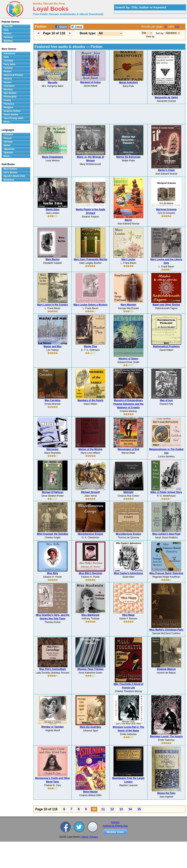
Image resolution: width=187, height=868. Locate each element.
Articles (115, 822)
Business (9, 180)
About (85, 837)
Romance (9, 104)
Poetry (7, 100)
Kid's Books (10, 173)
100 (177, 27)
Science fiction (12, 111)
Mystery (8, 41)
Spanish (8, 153)
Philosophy (10, 97)
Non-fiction (10, 93)
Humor (7, 82)
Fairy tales (9, 64)
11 (103, 809)
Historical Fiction (13, 75)
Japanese (9, 149)
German (8, 142)
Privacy (94, 837)
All (101, 33)
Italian (7, 145)
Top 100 (8, 26)
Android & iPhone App (115, 826)
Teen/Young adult (13, 118)
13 (121, 809)
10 (94, 809)
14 (130, 809)
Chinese (8, 135)
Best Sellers (10, 169)
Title (144, 33)
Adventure (9, 54)
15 (139, 809)
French (8, 138)
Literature (9, 86)
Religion (8, 107)
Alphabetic (171, 33)
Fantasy (8, 37)
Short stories (11, 115)
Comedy (8, 61)
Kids (6, 30)
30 (166, 27)
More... (7, 122)
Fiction (7, 34)
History (8, 79)
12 (112, 809)
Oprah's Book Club (14, 176)
